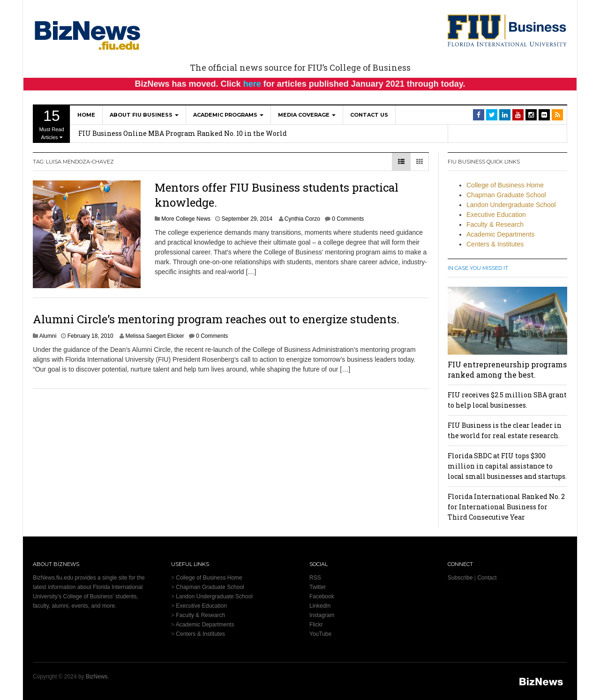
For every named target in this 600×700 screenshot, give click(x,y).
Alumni (48, 336)
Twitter (318, 587)
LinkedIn (320, 606)
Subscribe (460, 578)
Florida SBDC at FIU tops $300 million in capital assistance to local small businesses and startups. (507, 466)
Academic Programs (228, 115)
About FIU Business (144, 115)
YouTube (320, 634)
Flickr (316, 625)
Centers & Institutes (495, 244)
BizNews (97, 677)
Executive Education (496, 215)
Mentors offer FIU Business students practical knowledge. (277, 195)
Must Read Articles (52, 124)
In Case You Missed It (478, 268)
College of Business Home (505, 185)
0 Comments (348, 219)
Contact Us (369, 115)
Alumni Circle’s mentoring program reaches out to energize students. (216, 319)
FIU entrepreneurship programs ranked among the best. (507, 369)
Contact (487, 578)
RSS (315, 578)
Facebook (322, 596)
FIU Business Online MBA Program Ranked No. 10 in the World (183, 133)
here (252, 84)
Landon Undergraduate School (511, 205)
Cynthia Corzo (302, 219)
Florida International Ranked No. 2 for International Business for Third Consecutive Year (506, 507)
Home (86, 115)
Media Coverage (307, 115)
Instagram (322, 615)
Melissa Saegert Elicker (154, 336)
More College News (186, 219)
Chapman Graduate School (506, 195)
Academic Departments (501, 234)
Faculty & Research (495, 224)
